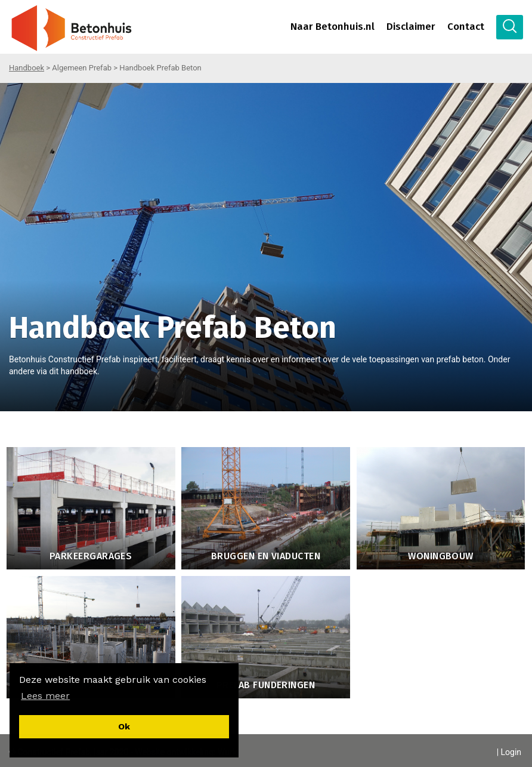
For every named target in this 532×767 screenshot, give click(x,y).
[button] (45, 696)
